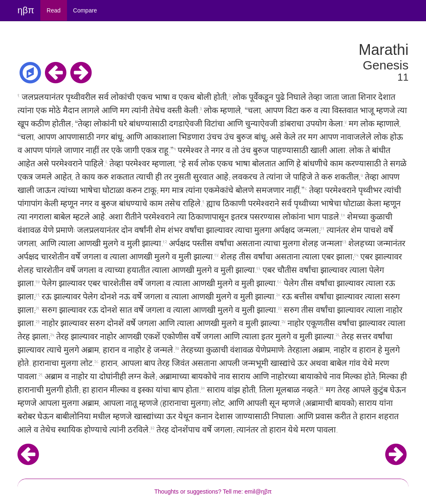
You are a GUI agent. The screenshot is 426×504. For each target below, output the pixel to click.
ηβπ (26, 10)
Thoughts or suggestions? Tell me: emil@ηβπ (213, 492)
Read (53, 10)
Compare (85, 10)
